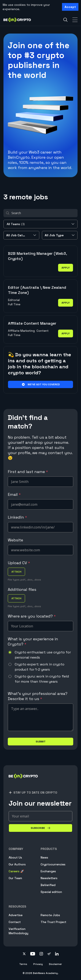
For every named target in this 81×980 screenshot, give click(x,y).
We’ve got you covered (40, 384)
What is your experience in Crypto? (33, 641)
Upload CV (19, 563)
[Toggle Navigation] (75, 20)
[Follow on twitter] (24, 954)
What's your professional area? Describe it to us (38, 696)
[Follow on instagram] (41, 954)
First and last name (28, 472)
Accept (70, 7)
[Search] (65, 20)
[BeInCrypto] (23, 781)
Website (15, 540)
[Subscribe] (40, 828)
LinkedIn (17, 517)
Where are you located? (32, 616)
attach (16, 572)
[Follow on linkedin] (57, 954)
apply (66, 268)
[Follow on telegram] (49, 954)
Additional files (22, 589)
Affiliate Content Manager (32, 323)
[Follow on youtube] (33, 954)
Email (14, 494)
